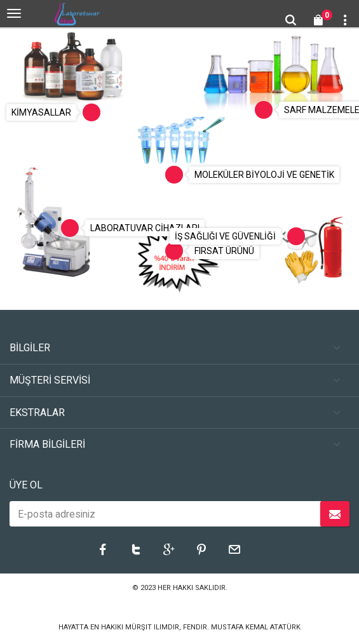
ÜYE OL (26, 485)
